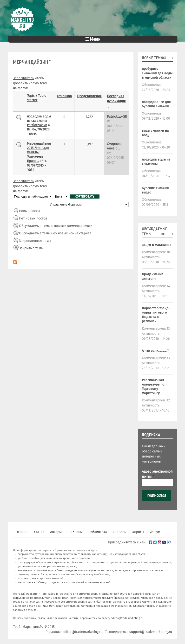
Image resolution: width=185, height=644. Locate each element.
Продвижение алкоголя (153, 276)
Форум (155, 532)
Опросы (138, 532)
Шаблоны (75, 532)
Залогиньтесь (23, 78)
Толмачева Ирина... (35, 159)
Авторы (56, 532)
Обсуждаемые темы (154, 231)
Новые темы (153, 58)
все (164, 58)
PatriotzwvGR (37, 125)
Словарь (119, 532)
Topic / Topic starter (36, 98)
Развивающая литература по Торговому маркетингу (153, 387)
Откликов (64, 96)
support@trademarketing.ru (151, 632)
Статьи (39, 532)
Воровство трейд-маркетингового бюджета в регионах (156, 315)
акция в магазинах (157, 245)
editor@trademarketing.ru (127, 618)
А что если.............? (155, 351)
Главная (22, 532)
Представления (89, 96)
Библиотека (98, 532)
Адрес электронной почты (157, 474)
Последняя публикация (116, 101)
